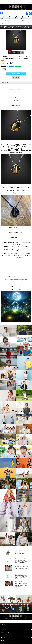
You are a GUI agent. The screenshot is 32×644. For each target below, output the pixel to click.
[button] (2, 13)
